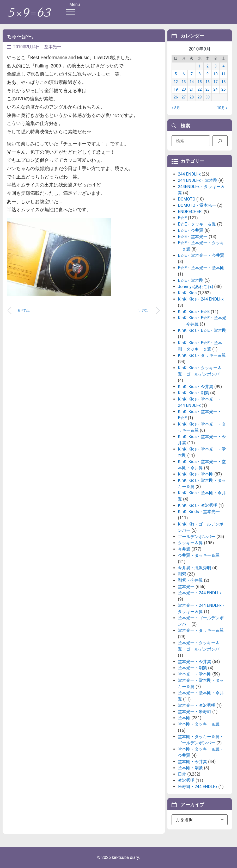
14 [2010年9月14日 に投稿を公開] (192, 82)
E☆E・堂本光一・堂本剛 (201, 268)
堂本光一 (53, 47)
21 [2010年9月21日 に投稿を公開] (192, 89)
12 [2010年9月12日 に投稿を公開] (176, 82)
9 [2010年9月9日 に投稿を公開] (208, 74)
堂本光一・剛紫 (192, 668)
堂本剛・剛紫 (190, 768)
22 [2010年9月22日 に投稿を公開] (200, 89)
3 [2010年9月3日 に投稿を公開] (216, 66)
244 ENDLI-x (189, 174)
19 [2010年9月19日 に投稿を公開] (176, 89)
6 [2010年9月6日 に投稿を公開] (184, 74)
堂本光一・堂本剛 (195, 674)
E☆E (182, 218)
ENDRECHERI (190, 212)
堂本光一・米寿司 (195, 712)
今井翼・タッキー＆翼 (199, 555)
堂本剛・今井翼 (192, 762)
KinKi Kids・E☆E (194, 312)
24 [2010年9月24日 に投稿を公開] (216, 89)
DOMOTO (187, 199)
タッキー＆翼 (190, 543)
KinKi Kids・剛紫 (193, 393)
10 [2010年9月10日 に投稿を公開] (216, 74)
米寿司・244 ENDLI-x (197, 787)
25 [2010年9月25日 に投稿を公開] (223, 89)
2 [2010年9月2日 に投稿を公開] (208, 66)
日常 (182, 774)
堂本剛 (184, 718)
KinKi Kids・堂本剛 (196, 474)
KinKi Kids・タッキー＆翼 (202, 355)
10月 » (222, 108)
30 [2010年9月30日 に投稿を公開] (208, 97)
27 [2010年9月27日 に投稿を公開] (184, 97)
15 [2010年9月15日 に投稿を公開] (200, 82)
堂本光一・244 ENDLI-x (200, 593)
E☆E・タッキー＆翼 (197, 224)
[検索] (220, 141)
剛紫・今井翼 (190, 580)
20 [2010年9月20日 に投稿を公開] (184, 89)
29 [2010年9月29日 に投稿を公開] (200, 97)
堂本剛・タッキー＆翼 (199, 724)
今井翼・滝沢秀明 (195, 568)
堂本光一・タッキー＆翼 (201, 630)
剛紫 (182, 574)
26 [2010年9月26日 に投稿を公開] (176, 97)
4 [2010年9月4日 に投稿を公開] (223, 66)
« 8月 (176, 108)
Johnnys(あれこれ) (195, 287)
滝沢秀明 (186, 780)
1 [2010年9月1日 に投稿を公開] (200, 66)
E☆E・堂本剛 (191, 280)
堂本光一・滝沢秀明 (197, 705)
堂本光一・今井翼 (195, 662)
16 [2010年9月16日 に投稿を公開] (208, 82)
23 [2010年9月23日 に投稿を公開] (208, 89)
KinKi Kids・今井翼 (196, 387)
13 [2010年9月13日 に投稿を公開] (184, 82)
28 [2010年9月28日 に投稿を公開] (192, 97)
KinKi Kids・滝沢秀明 (198, 505)
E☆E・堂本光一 (193, 237)
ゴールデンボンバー (197, 537)
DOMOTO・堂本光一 (197, 205)
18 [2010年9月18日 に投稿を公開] (223, 82)
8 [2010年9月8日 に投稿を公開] (200, 74)
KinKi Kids (187, 293)
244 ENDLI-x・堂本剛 (197, 180)
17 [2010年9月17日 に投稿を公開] (216, 82)
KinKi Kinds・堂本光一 (199, 512)
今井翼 (184, 549)
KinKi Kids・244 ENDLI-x (201, 299)
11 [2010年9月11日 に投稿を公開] (223, 74)
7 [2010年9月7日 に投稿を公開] (192, 74)
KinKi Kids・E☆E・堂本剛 (202, 330)
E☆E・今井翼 (191, 230)
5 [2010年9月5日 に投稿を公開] (176, 74)
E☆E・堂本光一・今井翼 (201, 255)
